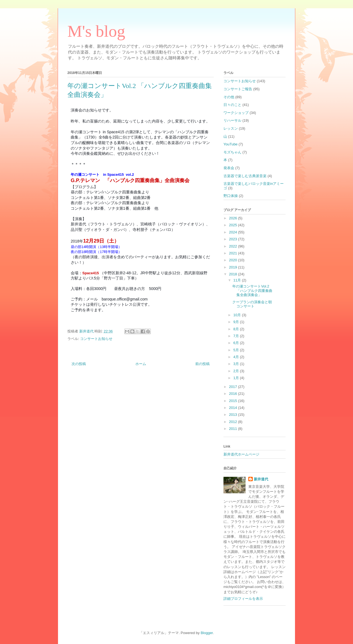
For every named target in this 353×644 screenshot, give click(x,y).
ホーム (141, 364)
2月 (237, 371)
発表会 (229, 168)
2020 (234, 260)
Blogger (207, 633)
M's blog (96, 31)
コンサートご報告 (238, 89)
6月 (237, 343)
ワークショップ (236, 113)
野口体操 (231, 196)
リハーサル (232, 120)
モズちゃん (232, 152)
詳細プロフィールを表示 (243, 599)
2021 (234, 253)
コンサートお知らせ (96, 339)
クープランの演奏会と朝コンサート (252, 304)
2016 (234, 394)
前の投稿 (202, 364)
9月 (237, 322)
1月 (237, 378)
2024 (234, 232)
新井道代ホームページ (241, 454)
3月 (237, 364)
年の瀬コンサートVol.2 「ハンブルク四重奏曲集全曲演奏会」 (252, 291)
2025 (234, 225)
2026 (234, 218)
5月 (237, 350)
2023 (234, 239)
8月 (237, 329)
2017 (234, 387)
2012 (234, 422)
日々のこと (232, 105)
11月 (238, 280)
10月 (238, 315)
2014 (234, 408)
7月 (237, 336)
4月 (237, 357)
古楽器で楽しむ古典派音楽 (245, 176)
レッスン (231, 128)
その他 (229, 97)
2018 (234, 274)
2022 (234, 246)
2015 (234, 401)
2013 (234, 415)
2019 (234, 267)
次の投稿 (79, 364)
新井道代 (261, 479)
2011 (234, 429)
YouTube (230, 144)
